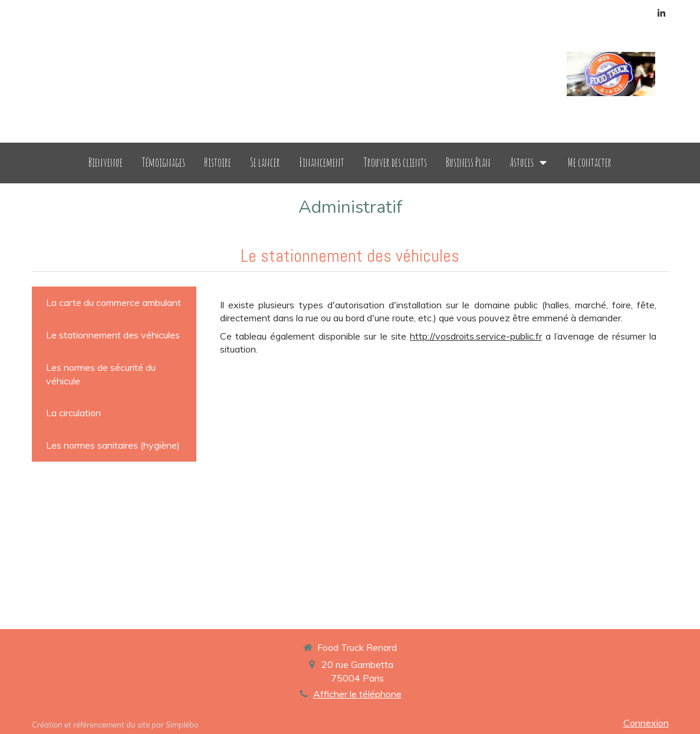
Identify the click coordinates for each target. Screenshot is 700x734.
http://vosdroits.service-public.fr (476, 336)
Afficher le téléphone (357, 694)
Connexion (646, 723)
